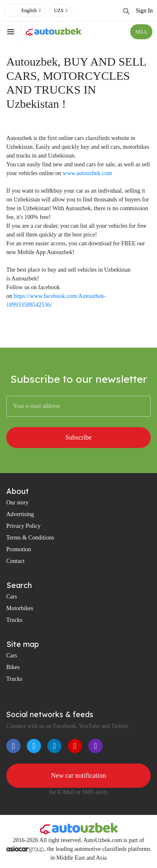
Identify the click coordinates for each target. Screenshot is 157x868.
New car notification (79, 775)
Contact (15, 561)
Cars (12, 597)
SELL (141, 32)
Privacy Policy (23, 526)
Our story (17, 503)
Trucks (14, 620)
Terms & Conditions (30, 538)
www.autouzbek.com (88, 173)
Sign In (144, 11)
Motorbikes (20, 608)
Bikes (13, 667)
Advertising (20, 514)
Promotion (19, 549)
